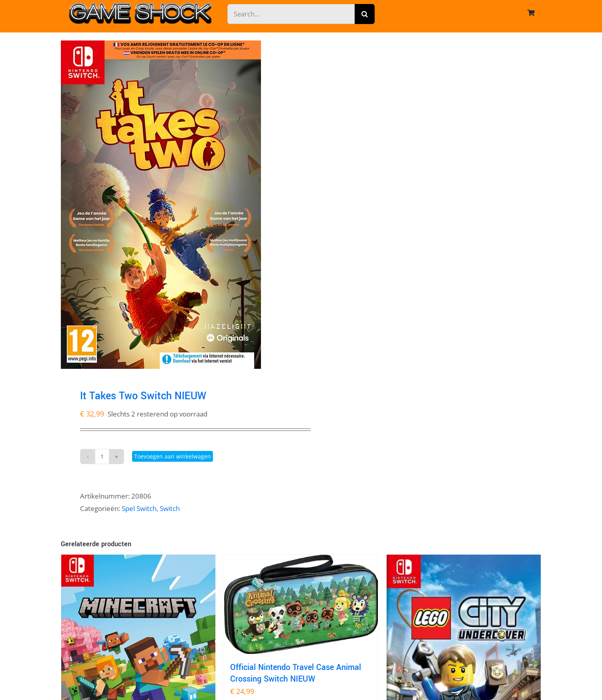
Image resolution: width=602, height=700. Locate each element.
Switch (170, 508)
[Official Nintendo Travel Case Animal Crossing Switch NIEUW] (301, 604)
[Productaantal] (102, 457)
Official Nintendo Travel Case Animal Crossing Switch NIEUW (296, 673)
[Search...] (291, 14)
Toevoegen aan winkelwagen (173, 456)
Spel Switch (139, 508)
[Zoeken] (365, 14)
